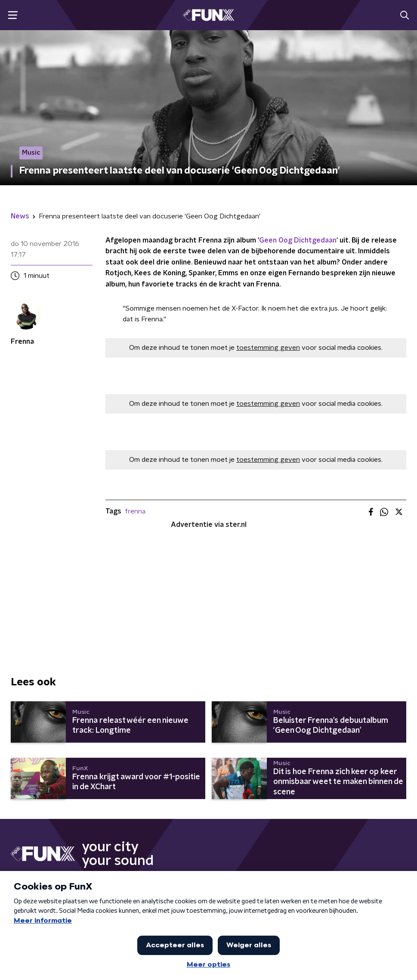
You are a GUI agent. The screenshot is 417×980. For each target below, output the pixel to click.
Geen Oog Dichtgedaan (298, 240)
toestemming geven (268, 348)
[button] (13, 15)
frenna (135, 511)
